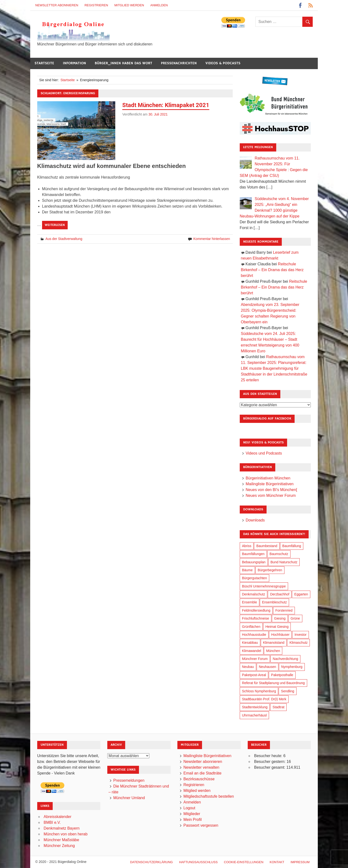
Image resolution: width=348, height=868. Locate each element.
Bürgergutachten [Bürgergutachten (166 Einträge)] (254, 578)
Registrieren (96, 5)
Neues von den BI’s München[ (271, 490)
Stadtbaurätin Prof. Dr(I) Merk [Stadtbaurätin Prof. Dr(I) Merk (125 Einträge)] (264, 699)
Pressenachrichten (179, 63)
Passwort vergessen (201, 825)
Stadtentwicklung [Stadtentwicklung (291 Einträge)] (255, 707)
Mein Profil (193, 820)
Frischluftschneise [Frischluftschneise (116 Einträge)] (255, 618)
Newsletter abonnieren (57, 5)
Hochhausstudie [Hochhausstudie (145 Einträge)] (254, 635)
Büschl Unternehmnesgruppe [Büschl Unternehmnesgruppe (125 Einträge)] (264, 586)
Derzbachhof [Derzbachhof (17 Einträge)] (280, 594)
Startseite (44, 63)
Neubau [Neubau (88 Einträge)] (248, 667)
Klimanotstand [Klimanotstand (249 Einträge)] (274, 643)
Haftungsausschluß (198, 862)
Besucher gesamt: (270, 767)
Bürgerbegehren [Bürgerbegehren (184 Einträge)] (270, 570)
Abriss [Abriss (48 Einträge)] (247, 546)
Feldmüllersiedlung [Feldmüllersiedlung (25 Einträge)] (256, 610)
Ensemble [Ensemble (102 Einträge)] (249, 602)
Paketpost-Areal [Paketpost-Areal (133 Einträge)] (254, 675)
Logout (189, 808)
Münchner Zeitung (59, 846)
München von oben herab (66, 834)
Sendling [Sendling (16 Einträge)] (288, 691)
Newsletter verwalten (201, 767)
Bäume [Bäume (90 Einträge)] (247, 570)
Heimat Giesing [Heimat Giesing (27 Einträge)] (277, 627)
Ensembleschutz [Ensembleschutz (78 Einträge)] (274, 602)
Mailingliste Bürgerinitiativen (269, 484)
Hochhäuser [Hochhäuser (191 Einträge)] (280, 635)
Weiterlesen (55, 225)
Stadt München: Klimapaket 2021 (166, 105)
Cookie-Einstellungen (244, 862)
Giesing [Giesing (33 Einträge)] (280, 618)
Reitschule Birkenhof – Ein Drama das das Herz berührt (272, 270)
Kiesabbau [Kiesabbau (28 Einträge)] (250, 643)
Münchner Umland (129, 798)
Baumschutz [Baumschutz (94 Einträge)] (279, 554)
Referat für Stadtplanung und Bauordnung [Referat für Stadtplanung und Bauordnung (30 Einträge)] (273, 683)
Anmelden (159, 5)
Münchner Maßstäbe (62, 840)
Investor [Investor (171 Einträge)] (301, 635)
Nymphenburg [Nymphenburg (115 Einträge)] (292, 667)
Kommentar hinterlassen (212, 239)
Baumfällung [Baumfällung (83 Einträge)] (292, 546)
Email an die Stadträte (202, 773)
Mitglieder (192, 814)
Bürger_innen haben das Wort (123, 63)
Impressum (300, 862)
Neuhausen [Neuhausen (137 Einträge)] (268, 667)
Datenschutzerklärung (151, 862)
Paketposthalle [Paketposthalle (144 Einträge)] (282, 675)
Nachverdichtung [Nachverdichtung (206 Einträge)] (286, 659)
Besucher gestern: (270, 762)
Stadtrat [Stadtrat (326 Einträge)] (279, 707)
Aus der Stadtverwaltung (64, 239)
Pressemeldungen (129, 780)
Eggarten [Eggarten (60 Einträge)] (301, 594)
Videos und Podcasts (264, 453)
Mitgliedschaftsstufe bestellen (209, 796)
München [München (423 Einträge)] (273, 651)
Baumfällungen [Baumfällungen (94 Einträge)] (253, 554)
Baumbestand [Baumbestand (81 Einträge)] (267, 546)
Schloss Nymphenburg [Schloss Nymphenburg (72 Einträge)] (259, 691)
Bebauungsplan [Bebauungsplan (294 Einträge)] (254, 562)
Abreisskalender (58, 817)
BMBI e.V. (52, 822)
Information (74, 63)
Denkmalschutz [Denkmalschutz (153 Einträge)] (254, 594)
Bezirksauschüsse (199, 779)
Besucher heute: (269, 756)
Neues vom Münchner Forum (271, 495)
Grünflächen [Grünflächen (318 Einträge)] (251, 627)
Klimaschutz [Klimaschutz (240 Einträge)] (299, 643)
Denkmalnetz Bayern (62, 828)
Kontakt (277, 862)
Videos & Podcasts (223, 63)
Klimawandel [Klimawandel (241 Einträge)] (251, 651)
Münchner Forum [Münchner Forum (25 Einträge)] (255, 659)
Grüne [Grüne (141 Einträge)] (295, 618)
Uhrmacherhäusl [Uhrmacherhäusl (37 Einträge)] (254, 715)
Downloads (255, 520)
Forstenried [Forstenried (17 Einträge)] (284, 610)
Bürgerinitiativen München (268, 478)
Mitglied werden (129, 5)
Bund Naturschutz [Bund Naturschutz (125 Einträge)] (284, 562)
